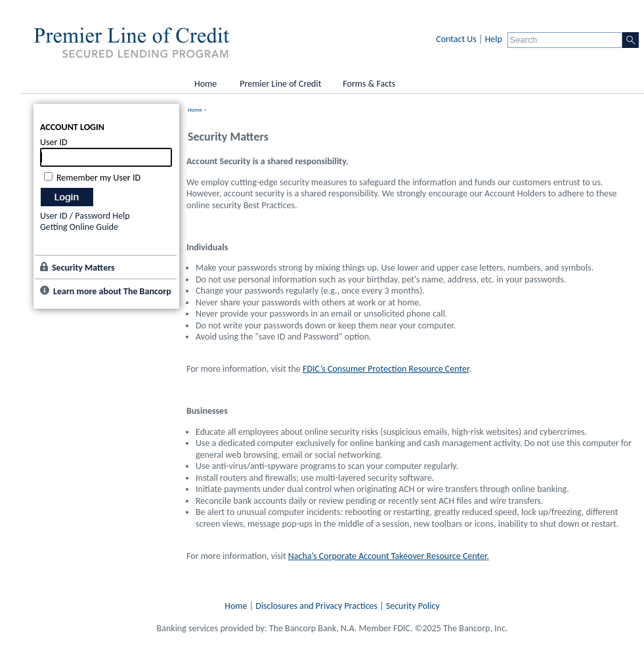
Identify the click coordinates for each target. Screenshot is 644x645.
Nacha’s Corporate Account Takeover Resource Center (388, 556)
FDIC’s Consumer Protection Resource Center (386, 369)
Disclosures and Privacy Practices (316, 606)
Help (494, 39)
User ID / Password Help (85, 216)
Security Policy (413, 606)
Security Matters (83, 268)
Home (195, 109)
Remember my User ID (98, 178)
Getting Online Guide (79, 227)
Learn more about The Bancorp (112, 291)
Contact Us (456, 39)
